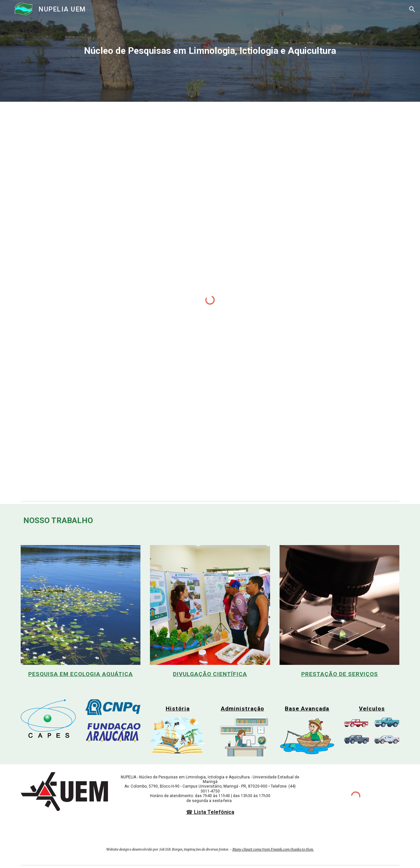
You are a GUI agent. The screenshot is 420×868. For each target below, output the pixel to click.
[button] (412, 9)
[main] (210, 51)
